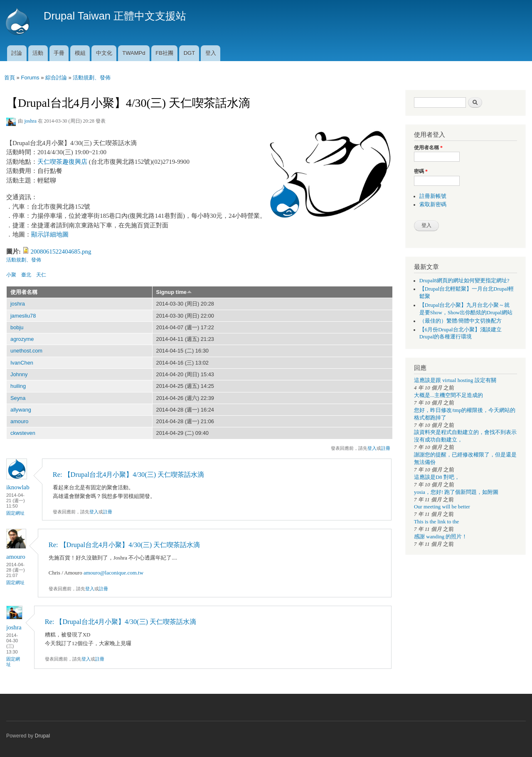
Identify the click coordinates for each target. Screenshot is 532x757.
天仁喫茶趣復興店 (62, 162)
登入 (211, 53)
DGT (189, 53)
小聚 (11, 275)
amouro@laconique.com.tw (113, 573)
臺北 (26, 275)
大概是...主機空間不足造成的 (448, 395)
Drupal (43, 736)
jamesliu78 (23, 316)
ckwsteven (23, 433)
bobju (17, 327)
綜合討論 (56, 78)
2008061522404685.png (61, 252)
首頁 (10, 78)
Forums (30, 78)
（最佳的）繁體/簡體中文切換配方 (461, 321)
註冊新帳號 (433, 196)
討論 (17, 53)
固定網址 (15, 513)
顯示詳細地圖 (50, 234)
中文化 (104, 53)
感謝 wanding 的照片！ (441, 537)
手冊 (59, 53)
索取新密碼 (433, 205)
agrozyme (22, 339)
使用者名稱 (24, 292)
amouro (20, 421)
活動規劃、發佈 (92, 78)
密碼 (421, 171)
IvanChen (22, 363)
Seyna (18, 398)
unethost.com (26, 351)
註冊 (386, 448)
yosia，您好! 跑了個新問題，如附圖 (456, 492)
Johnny (19, 374)
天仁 (41, 275)
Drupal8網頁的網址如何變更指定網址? (464, 281)
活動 (38, 53)
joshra (30, 121)
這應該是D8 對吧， (437, 477)
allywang (21, 410)
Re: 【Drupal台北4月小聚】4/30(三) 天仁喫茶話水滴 (129, 475)
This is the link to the (436, 522)
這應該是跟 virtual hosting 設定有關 (455, 380)
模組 (80, 53)
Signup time (174, 292)
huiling (18, 386)
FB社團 (164, 53)
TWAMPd (134, 53)
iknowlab (18, 487)
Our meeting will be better (442, 507)
